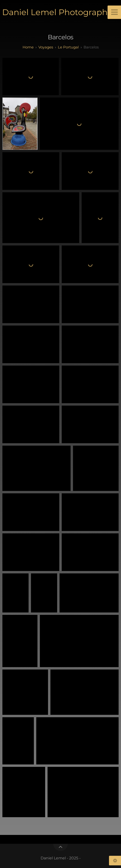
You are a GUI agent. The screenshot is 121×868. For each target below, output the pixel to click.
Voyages (46, 47)
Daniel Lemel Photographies (60, 12)
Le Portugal (68, 47)
